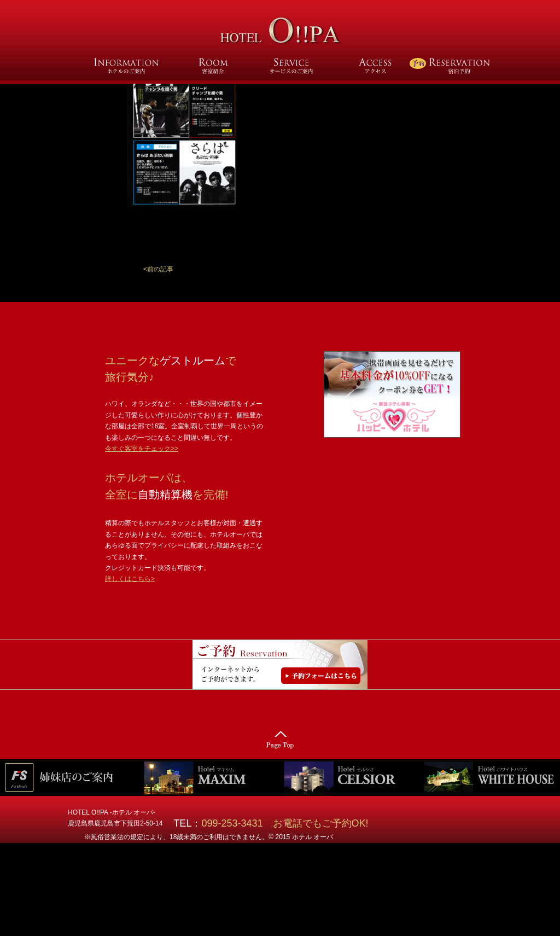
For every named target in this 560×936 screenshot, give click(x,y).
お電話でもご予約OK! (321, 823)
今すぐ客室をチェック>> (142, 449)
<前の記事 (158, 269)
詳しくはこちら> (130, 579)
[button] (158, 269)
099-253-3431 (237, 823)
